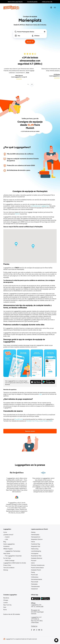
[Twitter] (34, 630)
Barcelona (6, 598)
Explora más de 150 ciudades (12, 614)
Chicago (6, 600)
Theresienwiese (35, 586)
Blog (5, 542)
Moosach (34, 560)
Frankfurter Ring (36, 544)
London (6, 602)
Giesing (33, 532)
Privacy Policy (7, 565)
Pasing (33, 572)
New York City (7, 605)
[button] (56, 640)
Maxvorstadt (35, 582)
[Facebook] (32, 630)
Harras (33, 542)
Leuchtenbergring (36, 551)
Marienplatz (34, 584)
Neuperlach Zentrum (37, 539)
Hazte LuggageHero (9, 544)
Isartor (33, 563)
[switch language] (51, 7)
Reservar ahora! (30, 431)
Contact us (34, 626)
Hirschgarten (35, 553)
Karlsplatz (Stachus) (37, 558)
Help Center (7, 553)
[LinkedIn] (42, 630)
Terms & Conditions (9, 568)
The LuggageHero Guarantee (13, 556)
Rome (5, 610)
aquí (40, 394)
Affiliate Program (8, 549)
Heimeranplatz (35, 535)
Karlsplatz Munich (36, 570)
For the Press (7, 558)
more (28, 73)
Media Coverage (10, 560)
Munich (17, 214)
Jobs (7, 539)
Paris (5, 607)
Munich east (34, 575)
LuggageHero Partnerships (13, 551)
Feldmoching (35, 549)
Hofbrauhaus (35, 577)
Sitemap (6, 570)
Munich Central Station (37, 568)
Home (5, 532)
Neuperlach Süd (36, 546)
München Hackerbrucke (38, 565)
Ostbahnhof (34, 589)
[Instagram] (37, 630)
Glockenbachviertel (36, 579)
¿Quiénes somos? (8, 535)
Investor (7, 537)
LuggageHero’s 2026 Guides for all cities (15, 563)
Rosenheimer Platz (36, 556)
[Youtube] (39, 630)
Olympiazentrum (36, 537)
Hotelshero (6, 546)
